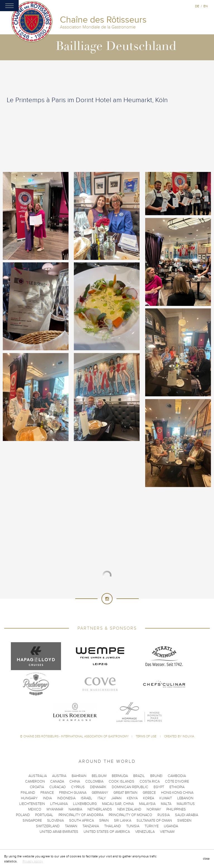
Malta (166, 804)
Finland (28, 793)
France (47, 793)
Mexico (35, 809)
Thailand (113, 826)
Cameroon (35, 781)
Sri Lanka (123, 821)
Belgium (99, 776)
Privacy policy (33, 861)
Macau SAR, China (118, 804)
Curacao (58, 787)
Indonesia (66, 798)
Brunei (156, 776)
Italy (102, 798)
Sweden (184, 821)
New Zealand (129, 809)
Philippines (176, 809)
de (197, 6)
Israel (87, 798)
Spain (104, 821)
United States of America (107, 832)
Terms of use (146, 736)
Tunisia (133, 826)
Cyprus (78, 787)
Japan (116, 798)
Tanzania (91, 826)
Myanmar (55, 809)
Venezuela (145, 832)
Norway (154, 809)
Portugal (44, 815)
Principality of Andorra (81, 815)
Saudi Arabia (187, 815)
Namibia (75, 809)
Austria (59, 776)
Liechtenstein (32, 804)
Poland (23, 815)
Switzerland (48, 826)
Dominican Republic (130, 787)
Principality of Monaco (130, 815)
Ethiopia (177, 787)
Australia (38, 776)
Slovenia (55, 821)
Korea (149, 798)
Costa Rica (150, 781)
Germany (100, 793)
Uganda (171, 826)
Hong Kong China (177, 793)
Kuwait (166, 798)
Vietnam (167, 832)
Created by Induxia (179, 736)
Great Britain (125, 793)
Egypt (159, 787)
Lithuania (59, 804)
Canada (57, 781)
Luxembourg (85, 804)
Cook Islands (121, 781)
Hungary (29, 798)
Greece (149, 793)
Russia (164, 815)
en (206, 6)
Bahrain (79, 776)
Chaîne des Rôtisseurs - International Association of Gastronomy (76, 736)
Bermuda (120, 776)
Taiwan (71, 826)
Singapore (32, 821)
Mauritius (186, 804)
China (75, 781)
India (47, 798)
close (206, 859)
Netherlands (100, 809)
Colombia (94, 781)
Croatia (37, 787)
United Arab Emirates (59, 832)
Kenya (132, 798)
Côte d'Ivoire (177, 781)
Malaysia (147, 804)
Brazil (139, 776)
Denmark (98, 787)
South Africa (82, 821)
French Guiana (73, 793)
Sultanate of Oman (154, 821)
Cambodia (177, 776)
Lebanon (185, 798)
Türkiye (152, 826)
